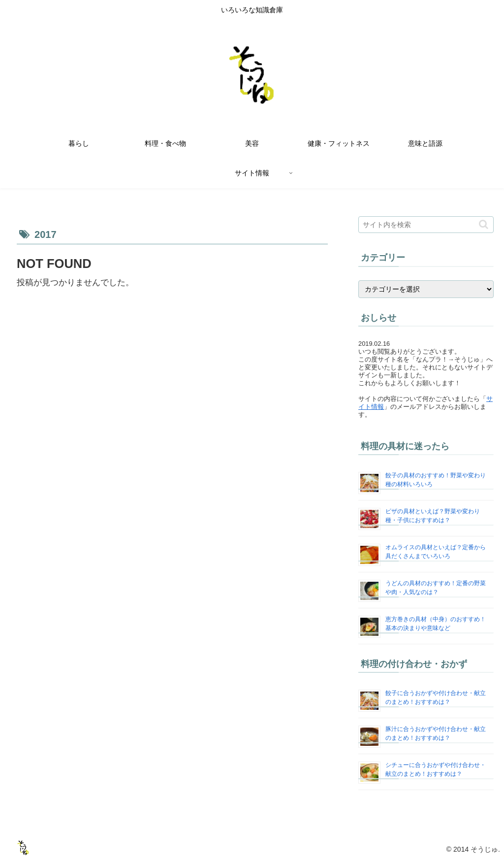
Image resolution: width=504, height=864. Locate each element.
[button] (484, 224)
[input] (426, 225)
